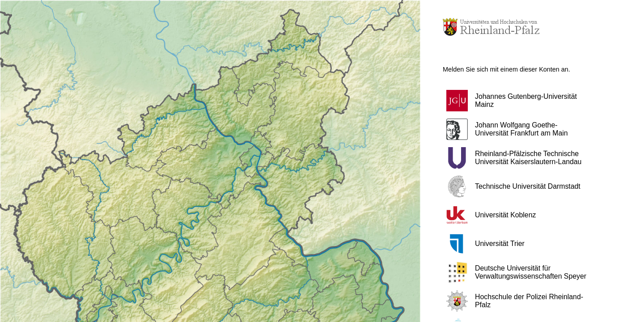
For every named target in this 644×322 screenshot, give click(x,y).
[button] (521, 101)
